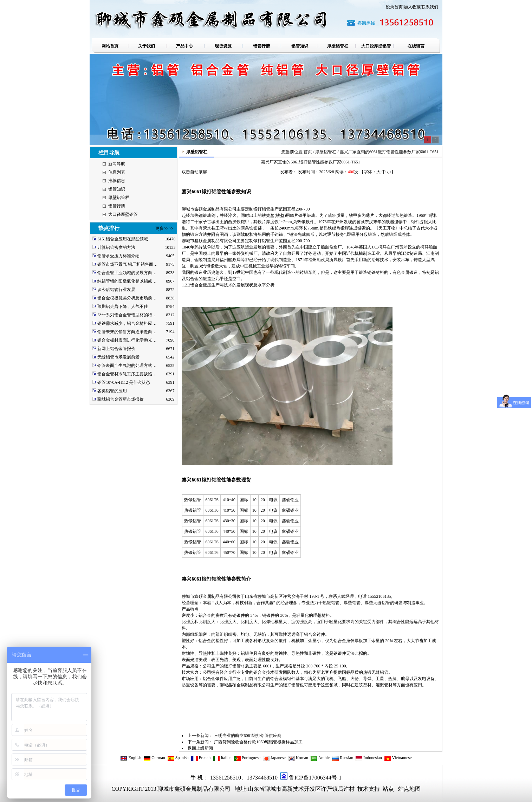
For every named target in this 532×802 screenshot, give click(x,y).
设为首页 (394, 7)
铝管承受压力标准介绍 (118, 256)
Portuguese (247, 758)
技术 (362, 789)
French (201, 758)
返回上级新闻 (200, 748)
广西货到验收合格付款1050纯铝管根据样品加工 (258, 742)
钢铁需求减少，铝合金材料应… (127, 323)
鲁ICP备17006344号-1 (315, 778)
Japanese (274, 758)
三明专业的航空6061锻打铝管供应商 (248, 736)
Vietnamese (398, 758)
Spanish (178, 758)
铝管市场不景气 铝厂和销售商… (127, 264)
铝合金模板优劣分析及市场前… (127, 298)
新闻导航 (117, 164)
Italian (222, 758)
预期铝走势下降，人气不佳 (123, 306)
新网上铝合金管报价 (116, 349)
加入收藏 (412, 7)
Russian (342, 758)
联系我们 (430, 7)
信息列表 (117, 172)
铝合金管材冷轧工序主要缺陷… (127, 374)
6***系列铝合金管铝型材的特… (127, 315)
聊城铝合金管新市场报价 (121, 399)
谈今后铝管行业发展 (116, 290)
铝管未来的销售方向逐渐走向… (127, 332)
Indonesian (369, 758)
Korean (298, 758)
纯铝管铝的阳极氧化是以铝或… (127, 281)
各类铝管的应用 (112, 391)
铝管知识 (117, 189)
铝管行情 (117, 206)
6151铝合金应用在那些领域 (123, 239)
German (154, 758)
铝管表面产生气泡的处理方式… (127, 366)
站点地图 (409, 789)
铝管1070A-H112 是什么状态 (124, 382)
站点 (388, 789)
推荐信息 (117, 181)
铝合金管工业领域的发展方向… (127, 273)
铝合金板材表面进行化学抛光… (127, 340)
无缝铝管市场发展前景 (118, 357)
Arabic (320, 758)
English (131, 758)
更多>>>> (164, 228)
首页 (308, 152)
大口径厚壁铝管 (123, 214)
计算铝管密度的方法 (116, 247)
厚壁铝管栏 (119, 198)
